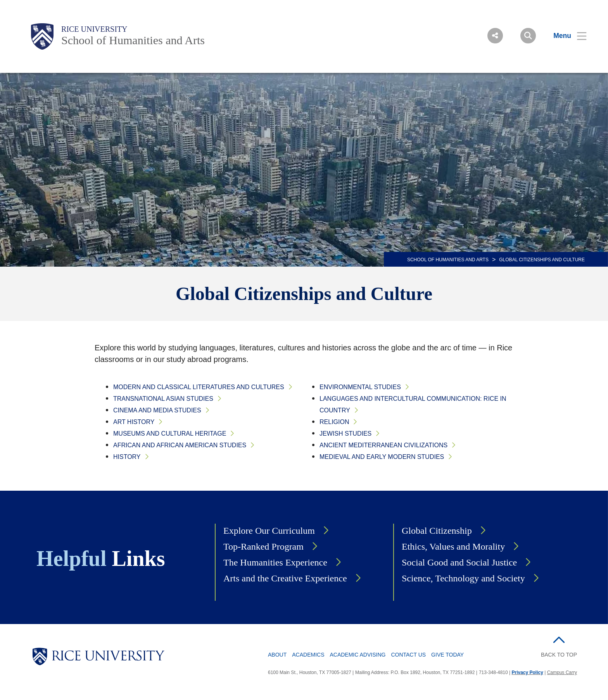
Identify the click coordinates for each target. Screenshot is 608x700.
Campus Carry (562, 672)
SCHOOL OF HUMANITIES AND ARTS (448, 260)
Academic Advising (358, 655)
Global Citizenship (437, 531)
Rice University (94, 29)
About (277, 655)
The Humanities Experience (275, 562)
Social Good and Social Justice (459, 562)
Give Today (447, 655)
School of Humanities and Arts (133, 40)
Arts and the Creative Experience (285, 578)
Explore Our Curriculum (269, 531)
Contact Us (408, 655)
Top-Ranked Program (263, 547)
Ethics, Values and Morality (453, 547)
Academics (308, 655)
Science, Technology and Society (463, 578)
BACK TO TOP (559, 655)
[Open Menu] (565, 36)
